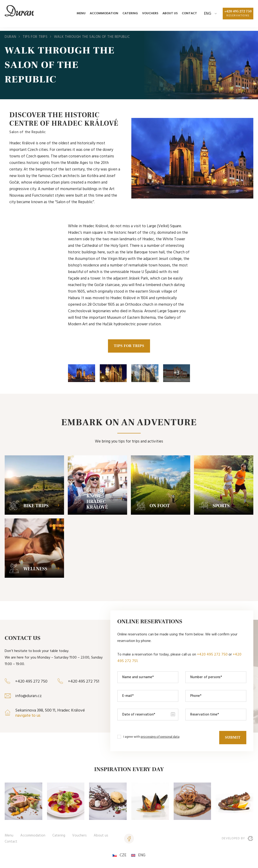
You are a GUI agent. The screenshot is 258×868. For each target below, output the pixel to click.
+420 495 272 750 (238, 16)
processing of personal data (160, 738)
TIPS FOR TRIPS (129, 346)
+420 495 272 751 (84, 682)
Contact (189, 15)
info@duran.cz (29, 697)
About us (169, 15)
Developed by (238, 839)
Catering (129, 15)
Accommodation (103, 15)
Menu (80, 15)
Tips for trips (35, 37)
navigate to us (28, 716)
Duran (11, 37)
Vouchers (149, 15)
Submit (232, 738)
